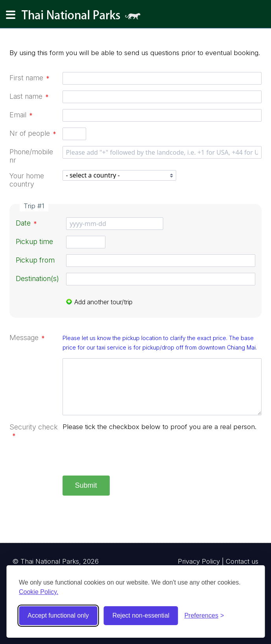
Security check (34, 431)
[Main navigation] (11, 15)
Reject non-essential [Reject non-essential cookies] (141, 615)
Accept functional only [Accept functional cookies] (58, 615)
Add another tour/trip (99, 302)
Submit (86, 485)
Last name (29, 96)
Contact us (242, 561)
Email (21, 115)
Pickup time (34, 241)
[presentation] (122, 454)
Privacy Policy (199, 561)
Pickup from (35, 260)
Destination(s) (37, 279)
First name (29, 78)
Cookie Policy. (39, 592)
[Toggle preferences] (204, 616)
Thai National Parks (84, 18)
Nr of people (33, 133)
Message (27, 338)
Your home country (27, 180)
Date (26, 223)
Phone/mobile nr (31, 156)
